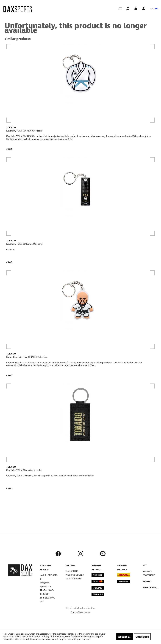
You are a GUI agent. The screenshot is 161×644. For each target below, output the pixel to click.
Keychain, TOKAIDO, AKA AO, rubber (24, 131)
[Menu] (119, 9)
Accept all (125, 637)
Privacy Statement (149, 573)
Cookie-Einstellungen (81, 612)
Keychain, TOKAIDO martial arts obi (24, 470)
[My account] (144, 8)
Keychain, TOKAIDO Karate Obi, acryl (24, 244)
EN (156, 9)
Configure (142, 637)
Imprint (147, 581)
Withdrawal (150, 588)
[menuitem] (119, 9)
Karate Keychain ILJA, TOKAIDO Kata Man (27, 357)
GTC (145, 565)
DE (151, 9)
